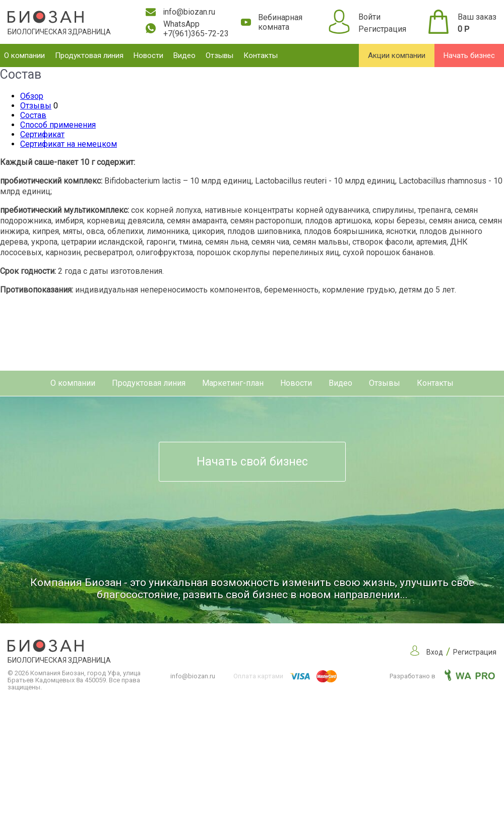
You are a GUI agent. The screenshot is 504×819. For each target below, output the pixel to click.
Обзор (32, 96)
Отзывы (219, 55)
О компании (24, 55)
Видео (184, 55)
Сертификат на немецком (69, 144)
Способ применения (58, 125)
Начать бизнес (469, 55)
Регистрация (382, 29)
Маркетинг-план (233, 383)
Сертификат (42, 134)
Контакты (261, 55)
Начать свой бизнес (252, 462)
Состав (33, 115)
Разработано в (442, 676)
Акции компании (397, 55)
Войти (369, 17)
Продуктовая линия (89, 55)
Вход (435, 652)
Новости (148, 55)
